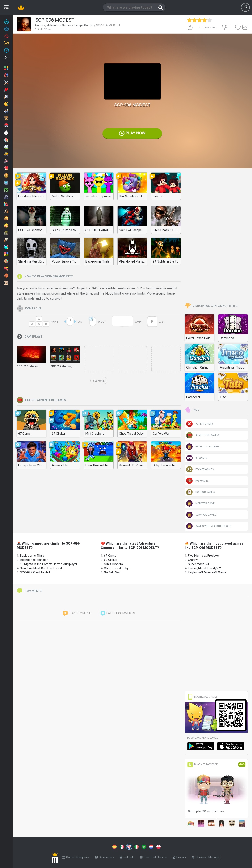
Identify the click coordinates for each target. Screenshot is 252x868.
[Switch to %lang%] (114, 847)
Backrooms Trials (32, 556)
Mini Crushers (113, 564)
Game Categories (76, 857)
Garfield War (112, 572)
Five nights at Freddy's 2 (204, 568)
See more (99, 381)
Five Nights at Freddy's (203, 556)
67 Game (110, 556)
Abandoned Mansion (34, 560)
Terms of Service (154, 857)
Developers (104, 857)
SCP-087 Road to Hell (35, 572)
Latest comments (118, 613)
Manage (214, 857)
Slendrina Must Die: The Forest (41, 568)
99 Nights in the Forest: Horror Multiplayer (49, 564)
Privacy (179, 857)
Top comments (77, 613)
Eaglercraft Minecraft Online (207, 572)
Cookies (199, 857)
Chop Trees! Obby (116, 568)
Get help (127, 857)
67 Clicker (111, 560)
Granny (193, 560)
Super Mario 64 (198, 564)
